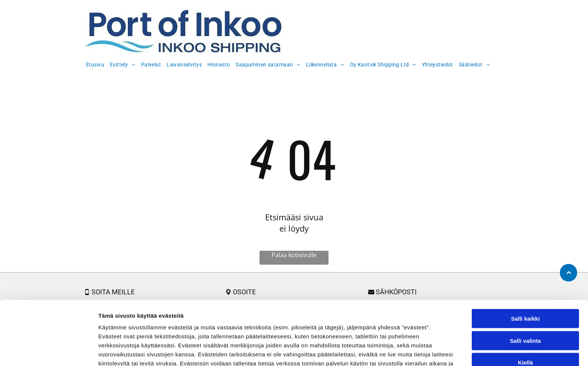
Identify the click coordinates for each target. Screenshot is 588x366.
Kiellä (525, 317)
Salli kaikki (526, 273)
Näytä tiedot (401, 351)
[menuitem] (96, 64)
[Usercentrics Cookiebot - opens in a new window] (49, 351)
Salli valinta (526, 295)
